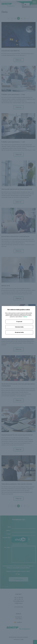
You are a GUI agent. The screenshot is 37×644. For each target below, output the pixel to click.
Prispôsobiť (19, 322)
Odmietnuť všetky (19, 327)
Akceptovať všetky (19, 332)
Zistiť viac (25, 317)
